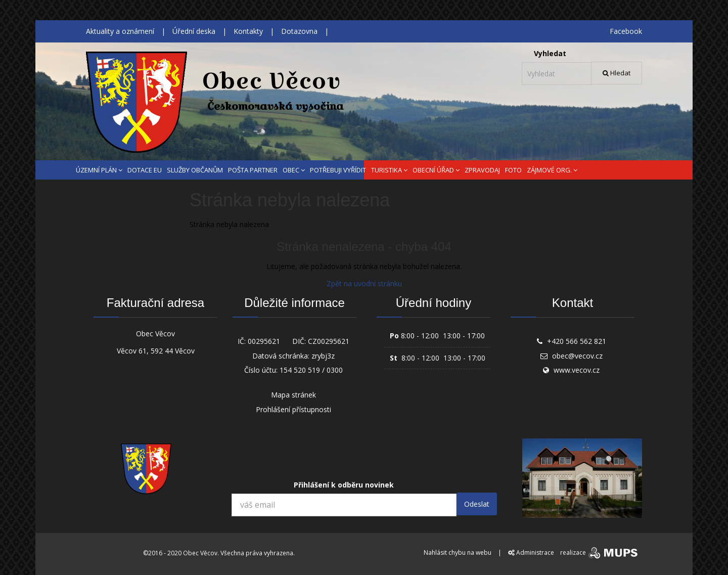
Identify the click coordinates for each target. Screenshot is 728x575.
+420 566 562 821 (577, 341)
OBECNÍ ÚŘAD (436, 170)
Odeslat (477, 504)
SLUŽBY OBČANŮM (195, 170)
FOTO (513, 170)
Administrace (531, 552)
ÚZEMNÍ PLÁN (99, 170)
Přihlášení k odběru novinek (344, 485)
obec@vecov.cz (577, 356)
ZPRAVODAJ (482, 170)
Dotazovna (299, 31)
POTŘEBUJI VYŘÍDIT (338, 170)
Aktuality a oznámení (120, 31)
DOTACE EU (145, 170)
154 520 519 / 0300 (311, 370)
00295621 (264, 341)
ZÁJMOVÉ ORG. (552, 170)
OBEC (294, 170)
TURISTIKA (389, 170)
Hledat (617, 73)
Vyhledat (550, 53)
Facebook (626, 31)
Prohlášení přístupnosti (293, 409)
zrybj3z (323, 356)
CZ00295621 (329, 341)
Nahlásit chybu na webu (458, 552)
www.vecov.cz (577, 370)
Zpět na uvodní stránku (364, 283)
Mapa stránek (293, 395)
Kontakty (248, 31)
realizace (600, 552)
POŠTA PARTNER (253, 170)
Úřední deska (194, 31)
